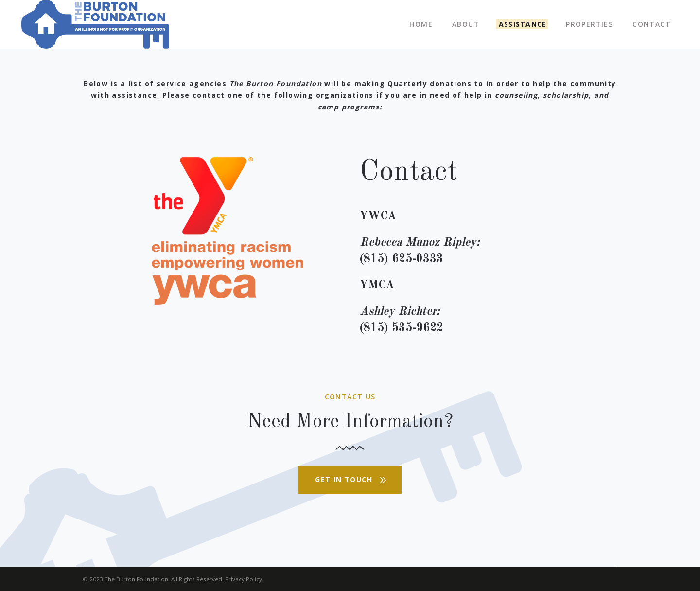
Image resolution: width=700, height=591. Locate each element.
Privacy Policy (244, 579)
